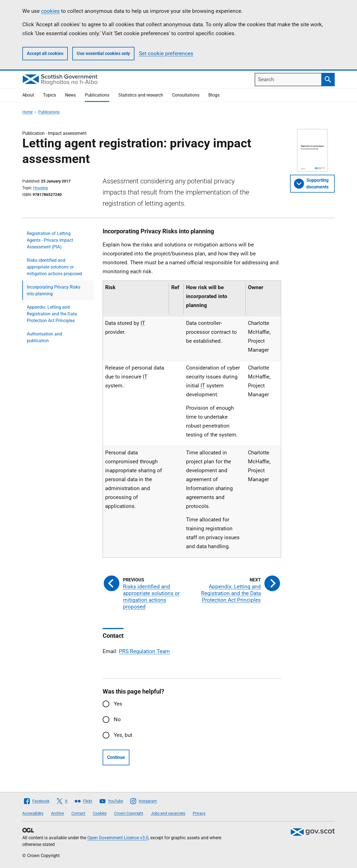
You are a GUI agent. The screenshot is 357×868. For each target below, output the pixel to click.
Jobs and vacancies (168, 813)
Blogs (214, 95)
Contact (78, 813)
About (28, 95)
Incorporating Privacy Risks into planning (54, 290)
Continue (116, 757)
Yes (118, 704)
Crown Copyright (129, 813)
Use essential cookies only (103, 53)
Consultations (186, 95)
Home (27, 112)
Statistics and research (141, 95)
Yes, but (123, 735)
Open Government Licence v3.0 (118, 838)
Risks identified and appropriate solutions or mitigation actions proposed (54, 267)
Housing (40, 188)
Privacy (199, 813)
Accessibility (33, 813)
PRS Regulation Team (144, 651)
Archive (57, 813)
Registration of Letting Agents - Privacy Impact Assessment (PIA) (50, 240)
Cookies (100, 813)
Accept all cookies (45, 53)
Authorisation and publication (44, 337)
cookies (50, 11)
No (117, 719)
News (70, 95)
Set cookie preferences (166, 53)
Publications (97, 95)
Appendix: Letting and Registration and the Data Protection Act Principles (52, 314)
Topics (50, 95)
